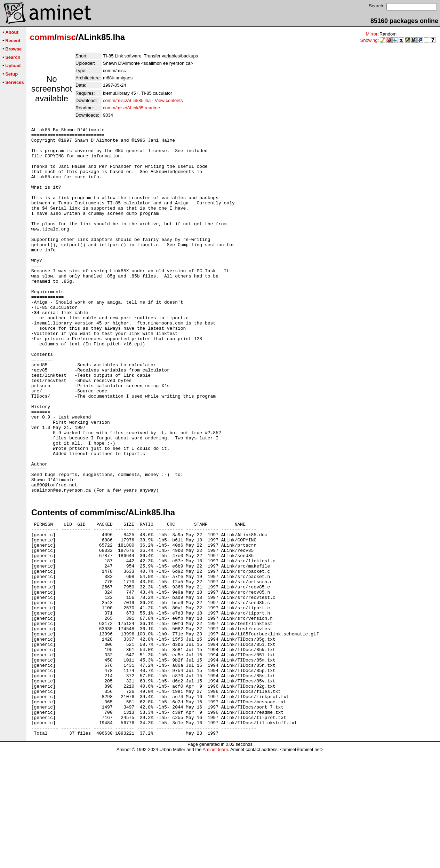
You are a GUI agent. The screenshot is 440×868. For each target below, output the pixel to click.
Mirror (371, 34)
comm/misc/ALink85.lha (127, 100)
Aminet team (215, 865)
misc (66, 37)
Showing (369, 40)
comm (42, 37)
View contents (169, 100)
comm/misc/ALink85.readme (131, 108)
